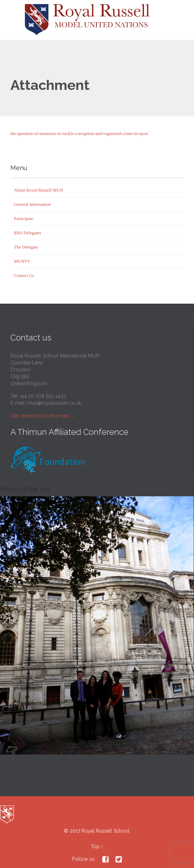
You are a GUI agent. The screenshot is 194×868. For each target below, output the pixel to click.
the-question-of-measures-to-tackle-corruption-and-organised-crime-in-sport (79, 133)
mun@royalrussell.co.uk (54, 403)
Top (95, 846)
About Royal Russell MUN (39, 190)
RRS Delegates (28, 233)
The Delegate (26, 247)
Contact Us (24, 275)
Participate (24, 218)
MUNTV (22, 261)
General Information (32, 204)
